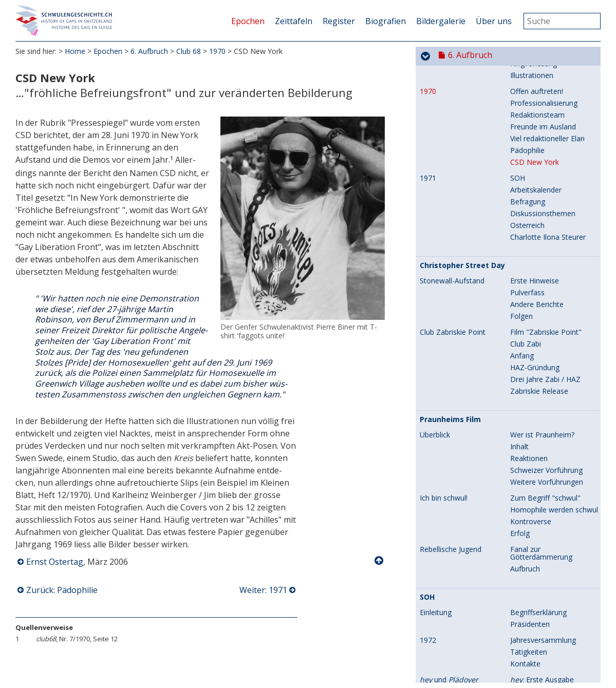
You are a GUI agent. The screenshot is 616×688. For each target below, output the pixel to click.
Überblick (435, 393)
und (449, 638)
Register (339, 21)
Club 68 (189, 51)
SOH (518, 136)
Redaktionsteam (537, 73)
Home (75, 51)
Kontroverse (531, 479)
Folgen (521, 274)
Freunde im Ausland (543, 84)
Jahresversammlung (543, 598)
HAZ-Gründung (535, 325)
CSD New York (535, 120)
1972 (428, 598)
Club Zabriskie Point (453, 290)
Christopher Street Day (462, 223)
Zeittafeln (294, 21)
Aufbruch (525, 527)
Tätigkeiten (529, 610)
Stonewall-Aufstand (452, 239)
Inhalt (519, 404)
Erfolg (520, 491)
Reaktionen (529, 416)
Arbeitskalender (536, 148)
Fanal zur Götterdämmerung (541, 511)
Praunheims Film (450, 377)
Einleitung (436, 570)
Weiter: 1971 (263, 590)
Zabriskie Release (539, 349)
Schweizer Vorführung (546, 428)
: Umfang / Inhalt (544, 673)
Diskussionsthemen (543, 171)
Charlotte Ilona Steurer (548, 195)
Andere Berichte (537, 262)
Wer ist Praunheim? (542, 393)
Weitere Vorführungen (547, 440)
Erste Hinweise (535, 238)
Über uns (494, 21)
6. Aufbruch (149, 51)
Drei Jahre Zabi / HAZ (545, 337)
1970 (217, 51)
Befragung (528, 159)
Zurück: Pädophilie (62, 590)
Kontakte (525, 622)
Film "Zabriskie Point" (546, 290)
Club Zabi (526, 302)
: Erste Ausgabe (542, 637)
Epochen (248, 21)
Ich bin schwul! (444, 456)
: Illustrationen (540, 661)
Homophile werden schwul (554, 467)
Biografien (386, 21)
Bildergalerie (441, 21)
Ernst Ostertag (55, 562)
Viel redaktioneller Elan (547, 96)
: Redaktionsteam (545, 649)
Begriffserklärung (538, 570)
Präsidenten (530, 582)
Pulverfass (527, 250)
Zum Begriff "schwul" (545, 456)
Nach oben (380, 561)
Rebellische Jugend (451, 507)
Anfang (522, 313)
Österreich (527, 183)
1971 (428, 136)
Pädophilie (527, 108)
